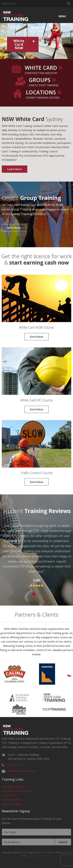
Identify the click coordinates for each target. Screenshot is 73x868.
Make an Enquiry (11, 804)
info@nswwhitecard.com (23, 771)
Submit (63, 842)
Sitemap (32, 856)
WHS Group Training (13, 787)
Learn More (15, 169)
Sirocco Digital (45, 856)
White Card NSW (19, 44)
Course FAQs (9, 795)
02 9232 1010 (8, 4)
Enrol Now (37, 337)
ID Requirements (11, 800)
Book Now (14, 228)
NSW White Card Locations (17, 791)
